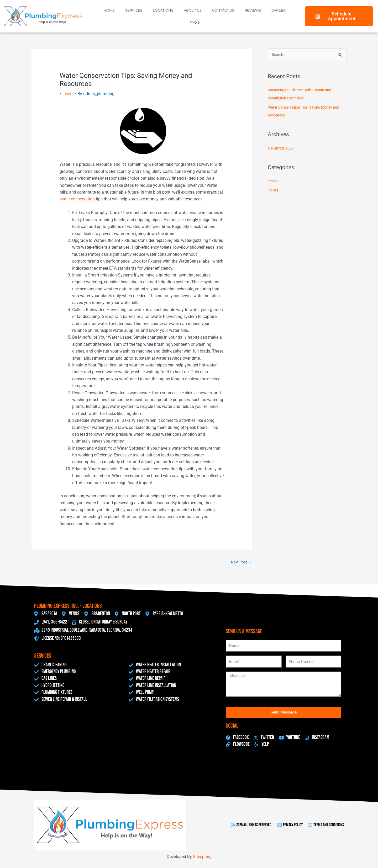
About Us (193, 10)
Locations (163, 10)
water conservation (77, 199)
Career (279, 10)
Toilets (274, 189)
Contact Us (223, 10)
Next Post (240, 562)
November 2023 (282, 147)
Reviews (253, 10)
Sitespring (202, 857)
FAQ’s (195, 22)
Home (109, 10)
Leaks (68, 94)
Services (134, 10)
